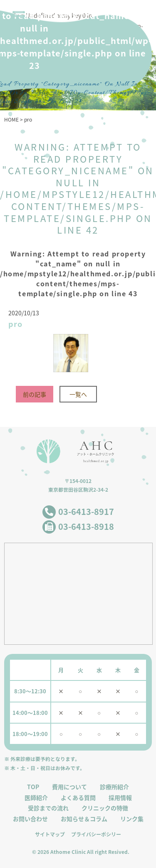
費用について (69, 787)
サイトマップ (50, 834)
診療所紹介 (114, 787)
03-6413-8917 (86, 511)
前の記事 (35, 394)
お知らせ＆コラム (84, 819)
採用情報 (120, 798)
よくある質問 (78, 798)
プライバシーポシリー (96, 834)
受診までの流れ (48, 808)
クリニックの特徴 (105, 808)
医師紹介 (36, 798)
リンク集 (132, 819)
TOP (33, 787)
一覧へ (78, 394)
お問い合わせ (30, 819)
